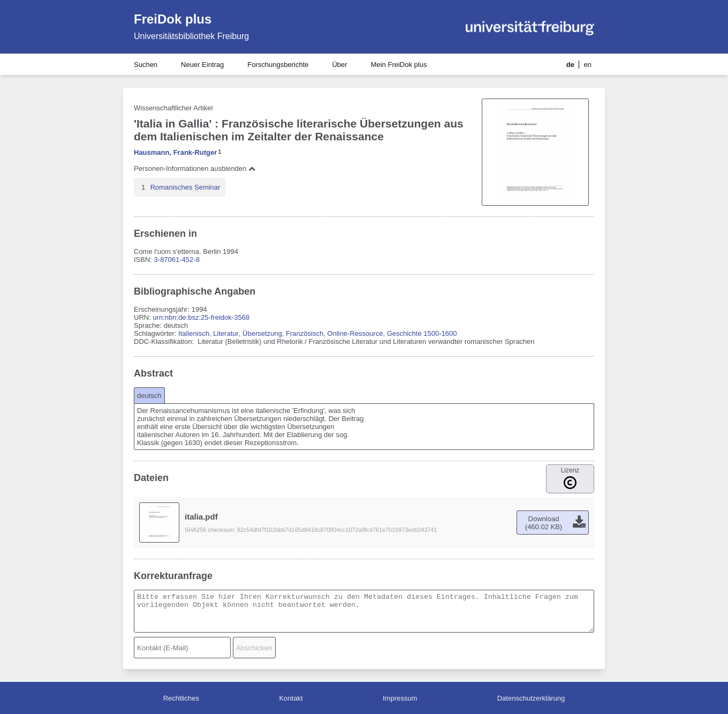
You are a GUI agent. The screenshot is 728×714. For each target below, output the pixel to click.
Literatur (226, 333)
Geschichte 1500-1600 (422, 333)
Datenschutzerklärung (531, 698)
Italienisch (194, 333)
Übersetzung (262, 333)
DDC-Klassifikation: (165, 341)
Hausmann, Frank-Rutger (175, 152)
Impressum (400, 698)
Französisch (305, 333)
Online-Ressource (355, 333)
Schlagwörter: (156, 333)
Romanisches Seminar (185, 187)
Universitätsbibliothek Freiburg (191, 36)
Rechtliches (181, 698)
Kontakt (291, 698)
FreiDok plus (173, 19)
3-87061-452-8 (177, 260)
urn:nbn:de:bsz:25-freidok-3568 (201, 317)
